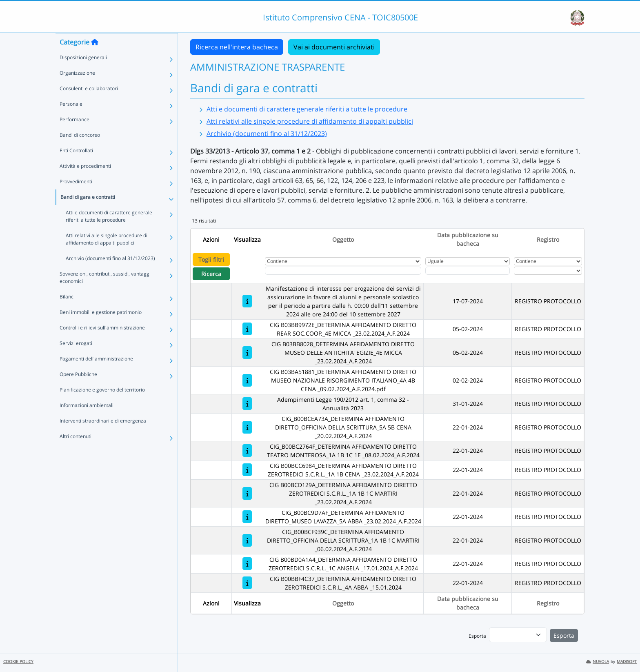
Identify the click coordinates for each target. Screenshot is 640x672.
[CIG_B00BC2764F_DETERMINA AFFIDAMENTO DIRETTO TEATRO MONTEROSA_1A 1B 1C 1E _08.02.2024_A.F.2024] (247, 451)
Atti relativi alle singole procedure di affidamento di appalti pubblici (107, 255)
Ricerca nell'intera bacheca (237, 47)
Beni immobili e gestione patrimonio (101, 328)
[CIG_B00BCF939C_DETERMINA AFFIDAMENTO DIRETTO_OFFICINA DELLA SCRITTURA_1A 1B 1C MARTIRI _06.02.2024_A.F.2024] (247, 540)
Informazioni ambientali (87, 421)
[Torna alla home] (95, 58)
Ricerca (211, 274)
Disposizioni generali (83, 73)
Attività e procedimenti (85, 181)
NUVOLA (598, 662)
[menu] (518, 635)
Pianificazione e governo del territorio (102, 405)
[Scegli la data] (468, 271)
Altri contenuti (76, 452)
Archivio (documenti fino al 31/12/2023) (110, 274)
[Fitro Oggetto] (343, 271)
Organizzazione (77, 88)
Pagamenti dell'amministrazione (96, 374)
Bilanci (67, 312)
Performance (74, 135)
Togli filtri (211, 259)
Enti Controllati (76, 166)
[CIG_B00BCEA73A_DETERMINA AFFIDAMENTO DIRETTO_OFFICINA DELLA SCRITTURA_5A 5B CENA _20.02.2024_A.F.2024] (247, 427)
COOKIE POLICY (18, 662)
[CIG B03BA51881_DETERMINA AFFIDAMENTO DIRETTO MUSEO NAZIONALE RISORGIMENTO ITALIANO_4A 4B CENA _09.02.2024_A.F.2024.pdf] (247, 380)
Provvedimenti (76, 197)
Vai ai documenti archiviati (334, 47)
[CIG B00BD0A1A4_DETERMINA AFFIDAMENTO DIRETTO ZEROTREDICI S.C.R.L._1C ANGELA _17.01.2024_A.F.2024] (247, 564)
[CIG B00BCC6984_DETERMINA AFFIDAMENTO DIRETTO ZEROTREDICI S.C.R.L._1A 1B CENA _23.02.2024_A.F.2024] (247, 470)
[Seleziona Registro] (548, 271)
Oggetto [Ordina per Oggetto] (343, 239)
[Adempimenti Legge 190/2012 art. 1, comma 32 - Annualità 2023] (247, 404)
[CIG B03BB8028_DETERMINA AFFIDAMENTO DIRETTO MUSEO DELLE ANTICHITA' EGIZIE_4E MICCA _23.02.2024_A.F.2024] (247, 353)
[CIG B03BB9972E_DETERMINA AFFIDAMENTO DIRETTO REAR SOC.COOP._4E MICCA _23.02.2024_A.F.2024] (247, 329)
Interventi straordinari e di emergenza (103, 436)
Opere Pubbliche (78, 390)
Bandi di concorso (80, 150)
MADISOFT (627, 662)
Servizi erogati (76, 359)
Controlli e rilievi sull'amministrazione (102, 343)
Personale (71, 119)
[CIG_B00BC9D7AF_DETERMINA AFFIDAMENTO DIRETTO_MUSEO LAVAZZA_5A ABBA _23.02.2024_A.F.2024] (247, 517)
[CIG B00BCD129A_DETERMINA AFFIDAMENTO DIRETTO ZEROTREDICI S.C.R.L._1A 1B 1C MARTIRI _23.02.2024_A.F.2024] (247, 493)
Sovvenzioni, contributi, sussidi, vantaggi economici (105, 293)
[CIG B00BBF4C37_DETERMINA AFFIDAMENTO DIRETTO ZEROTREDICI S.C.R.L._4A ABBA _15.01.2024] (247, 583)
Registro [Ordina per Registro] (548, 239)
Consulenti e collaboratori (89, 104)
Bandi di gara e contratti (88, 213)
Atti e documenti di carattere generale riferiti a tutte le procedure (109, 232)
